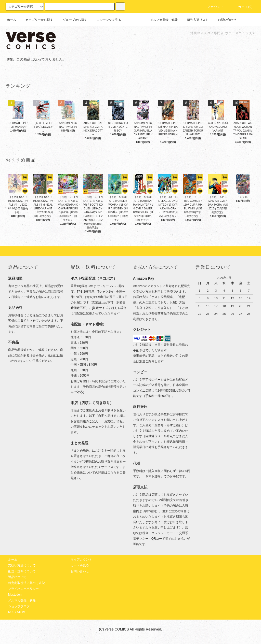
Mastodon (15, 595)
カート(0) (242, 7)
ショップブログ (19, 606)
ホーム (11, 20)
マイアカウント (81, 560)
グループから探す (72, 20)
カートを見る (80, 565)
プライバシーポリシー (23, 589)
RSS (11, 612)
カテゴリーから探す (36, 20)
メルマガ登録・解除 (161, 20)
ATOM (21, 612)
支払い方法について (22, 565)
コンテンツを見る (106, 20)
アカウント (213, 7)
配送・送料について (22, 571)
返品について (17, 577)
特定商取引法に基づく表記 (27, 583)
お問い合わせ (224, 20)
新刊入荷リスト (195, 20)
